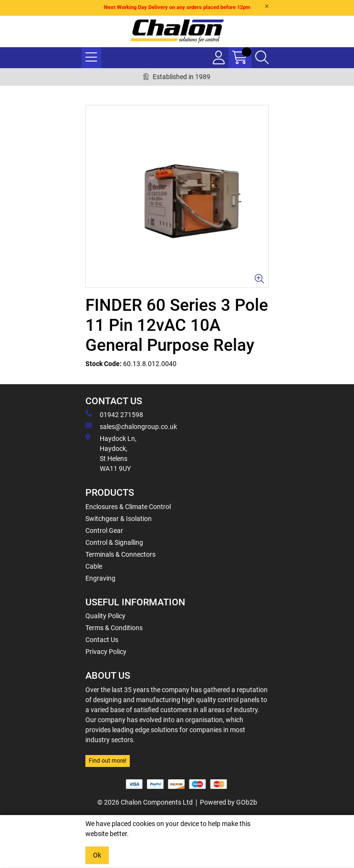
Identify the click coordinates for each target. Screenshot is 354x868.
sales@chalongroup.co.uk (131, 426)
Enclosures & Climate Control (128, 507)
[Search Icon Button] (262, 58)
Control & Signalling (114, 542)
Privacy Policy (106, 652)
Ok (97, 855)
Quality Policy (105, 616)
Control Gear (104, 531)
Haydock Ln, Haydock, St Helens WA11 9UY (111, 453)
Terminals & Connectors (120, 554)
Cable (94, 566)
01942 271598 (114, 414)
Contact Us (102, 640)
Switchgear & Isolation (119, 519)
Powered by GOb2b (229, 802)
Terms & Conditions (114, 628)
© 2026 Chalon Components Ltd (145, 802)
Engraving (100, 578)
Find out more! (108, 761)
